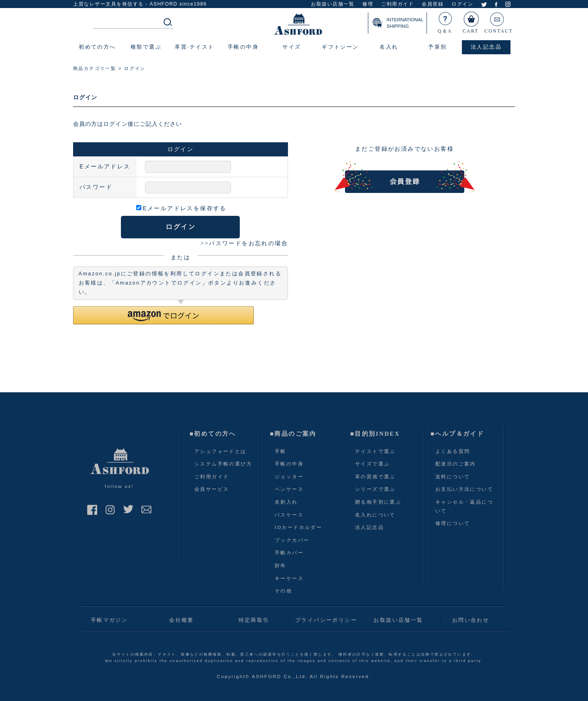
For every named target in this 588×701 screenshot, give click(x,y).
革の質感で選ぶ (375, 477)
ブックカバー (292, 540)
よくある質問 (453, 451)
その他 (283, 591)
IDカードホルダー (298, 527)
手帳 (281, 451)
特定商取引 (254, 620)
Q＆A (445, 21)
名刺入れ (286, 502)
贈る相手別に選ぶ (378, 502)
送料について (453, 477)
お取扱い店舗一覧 (333, 4)
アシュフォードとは (220, 451)
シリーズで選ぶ (375, 489)
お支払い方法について (464, 489)
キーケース (289, 578)
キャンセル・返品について (464, 506)
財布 (281, 566)
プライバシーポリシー (326, 620)
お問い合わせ (471, 620)
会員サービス (212, 489)
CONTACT (499, 21)
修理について (453, 523)
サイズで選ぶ (372, 464)
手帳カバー (289, 553)
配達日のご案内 (456, 464)
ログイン (462, 4)
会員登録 (433, 4)
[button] (163, 315)
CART (471, 21)
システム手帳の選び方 (223, 464)
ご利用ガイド (397, 4)
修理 (368, 4)
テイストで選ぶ (375, 451)
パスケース (289, 515)
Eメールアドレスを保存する (181, 208)
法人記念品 (370, 527)
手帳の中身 (289, 464)
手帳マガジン (109, 620)
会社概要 (182, 620)
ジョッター (289, 477)
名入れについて (375, 515)
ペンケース (289, 489)
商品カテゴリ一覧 (95, 68)
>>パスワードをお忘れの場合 (244, 243)
